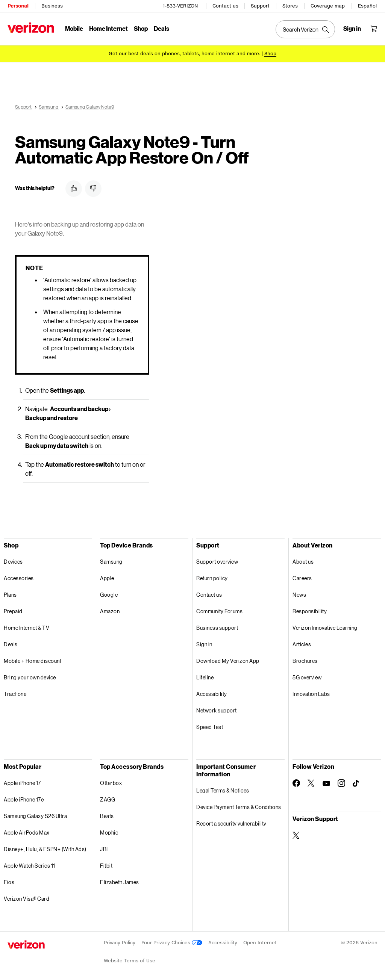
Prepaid (13, 609)
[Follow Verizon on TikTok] (356, 781)
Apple (107, 575)
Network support (217, 708)
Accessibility (212, 691)
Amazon (110, 609)
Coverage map (328, 6)
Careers (302, 575)
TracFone (15, 691)
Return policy (212, 575)
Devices (13, 559)
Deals (11, 642)
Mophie (109, 830)
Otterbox (111, 780)
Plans (10, 592)
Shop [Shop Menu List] (141, 28)
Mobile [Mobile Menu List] (74, 28)
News (299, 592)
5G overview (307, 675)
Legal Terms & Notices (223, 788)
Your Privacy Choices (172, 940)
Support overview (217, 559)
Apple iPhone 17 (22, 780)
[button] (74, 186)
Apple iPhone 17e (24, 797)
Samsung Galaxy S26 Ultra (35, 813)
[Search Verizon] (305, 29)
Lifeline (205, 675)
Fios (9, 879)
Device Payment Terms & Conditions (239, 804)
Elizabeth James (120, 879)
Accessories (19, 575)
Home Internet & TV (27, 625)
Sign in (204, 642)
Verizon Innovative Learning (325, 625)
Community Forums (219, 609)
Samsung (111, 559)
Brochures (305, 658)
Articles (302, 642)
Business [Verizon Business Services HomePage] (52, 6)
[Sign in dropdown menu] (352, 29)
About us (303, 559)
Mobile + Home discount (33, 658)
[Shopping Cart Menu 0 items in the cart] (374, 29)
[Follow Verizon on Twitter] (311, 780)
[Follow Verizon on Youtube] (326, 781)
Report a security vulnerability (231, 821)
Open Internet (260, 940)
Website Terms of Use (130, 958)
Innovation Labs (311, 691)
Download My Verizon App (228, 658)
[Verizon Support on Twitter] (296, 833)
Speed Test (210, 724)
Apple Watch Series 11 (30, 863)
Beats (107, 813)
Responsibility (310, 609)
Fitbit (106, 863)
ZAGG (108, 797)
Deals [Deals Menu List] (161, 28)
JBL (105, 846)
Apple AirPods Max (27, 830)
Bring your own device (30, 675)
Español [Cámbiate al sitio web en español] (367, 6)
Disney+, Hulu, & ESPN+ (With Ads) (45, 846)
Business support (217, 625)
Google (109, 592)
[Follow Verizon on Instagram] (341, 780)
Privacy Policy (120, 940)
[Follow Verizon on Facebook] (296, 780)
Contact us (225, 6)
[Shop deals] (270, 54)
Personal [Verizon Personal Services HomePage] (18, 6)
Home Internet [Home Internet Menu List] (108, 28)
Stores (290, 6)
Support (260, 6)
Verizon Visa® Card (27, 896)
